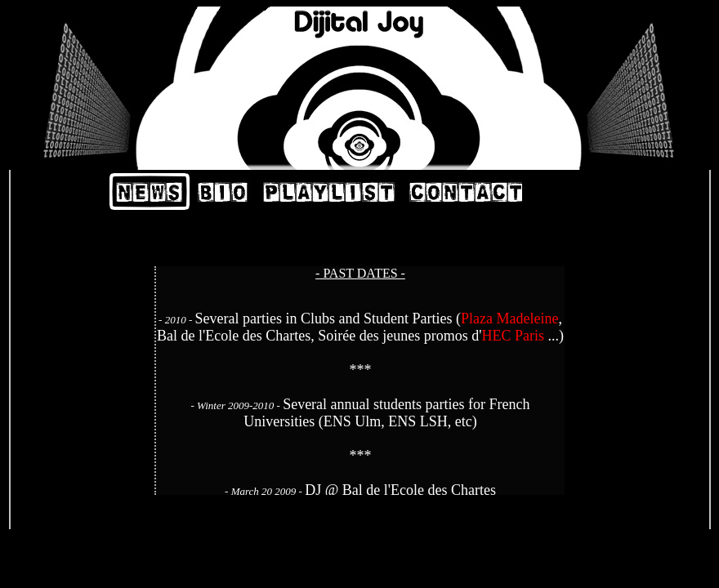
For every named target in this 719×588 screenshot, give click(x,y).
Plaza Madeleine (509, 318)
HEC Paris (513, 336)
